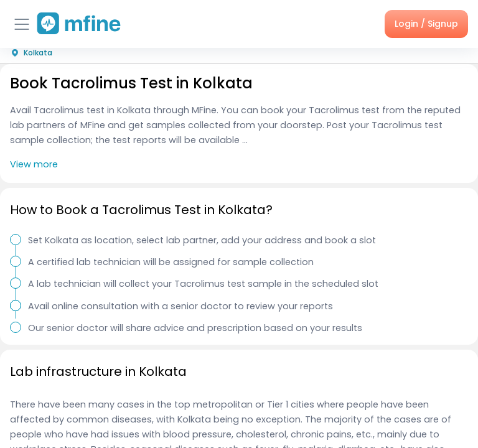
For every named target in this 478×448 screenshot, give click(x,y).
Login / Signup (426, 24)
